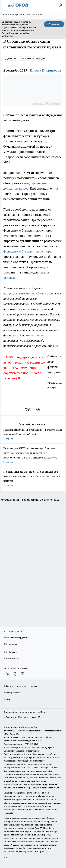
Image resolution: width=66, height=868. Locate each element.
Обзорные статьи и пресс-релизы (21, 686)
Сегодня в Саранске (13, 15)
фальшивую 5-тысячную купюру (27, 251)
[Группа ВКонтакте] (7, 674)
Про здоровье (11, 644)
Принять (54, 24)
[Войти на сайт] (61, 5)
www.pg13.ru (39, 712)
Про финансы (11, 652)
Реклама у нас (35, 15)
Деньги (11, 58)
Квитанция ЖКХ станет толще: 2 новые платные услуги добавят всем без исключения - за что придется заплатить (33, 455)
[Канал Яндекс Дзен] (23, 674)
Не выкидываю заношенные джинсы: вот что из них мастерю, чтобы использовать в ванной (33, 479)
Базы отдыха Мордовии (16, 638)
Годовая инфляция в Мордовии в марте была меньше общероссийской (33, 434)
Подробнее (10, 813)
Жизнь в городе (33, 58)
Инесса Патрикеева (45, 70)
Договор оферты (12, 693)
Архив (7, 699)
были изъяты (35, 335)
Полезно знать (11, 658)
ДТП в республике (13, 631)
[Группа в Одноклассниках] (15, 674)
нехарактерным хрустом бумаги (25, 293)
